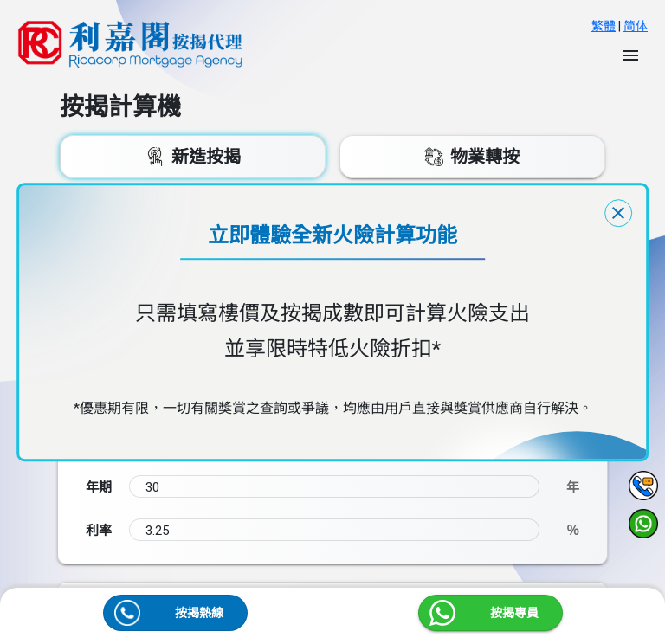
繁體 (604, 26)
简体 (636, 26)
